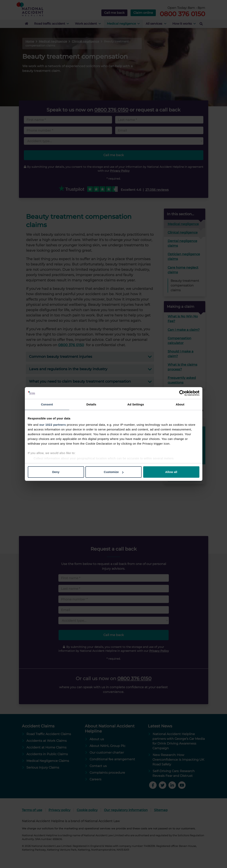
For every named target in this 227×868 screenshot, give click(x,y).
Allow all (171, 472)
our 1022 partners (53, 425)
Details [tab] (91, 404)
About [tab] (180, 404)
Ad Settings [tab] (136, 404)
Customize (114, 472)
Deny (56, 472)
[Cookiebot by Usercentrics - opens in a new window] (182, 393)
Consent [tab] (47, 404)
